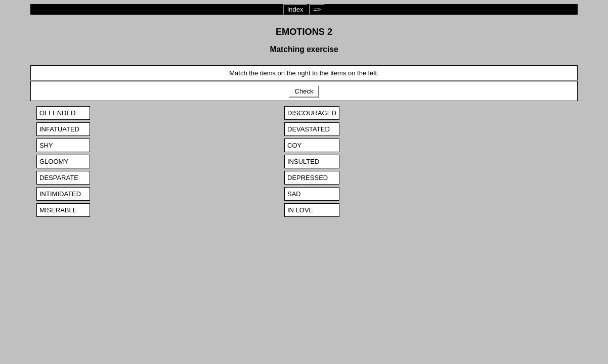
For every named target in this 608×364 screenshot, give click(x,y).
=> (317, 9)
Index (295, 9)
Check (304, 91)
